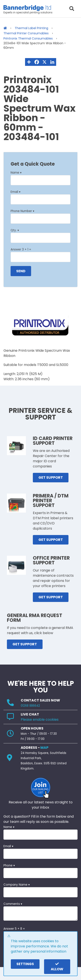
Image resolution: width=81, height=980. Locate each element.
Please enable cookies (40, 720)
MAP (44, 748)
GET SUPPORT (51, 477)
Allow (57, 967)
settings (25, 964)
